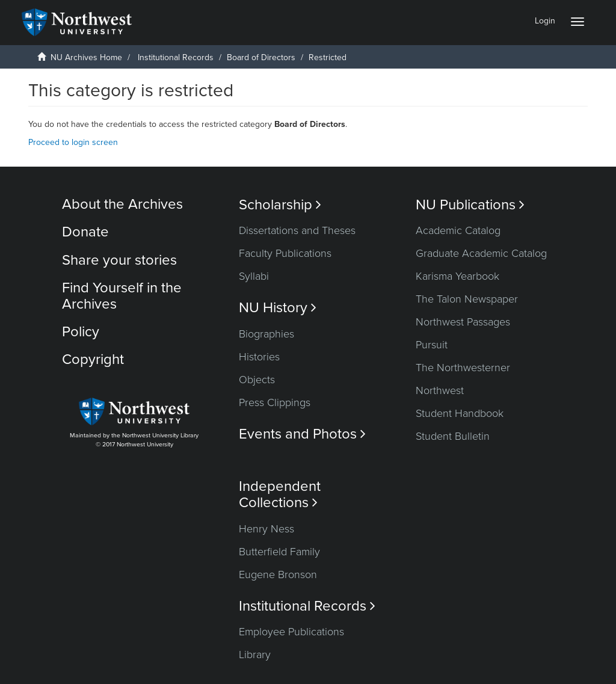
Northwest (440, 390)
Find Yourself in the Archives (122, 296)
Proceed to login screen (73, 142)
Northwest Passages (463, 322)
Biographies (266, 334)
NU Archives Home (86, 57)
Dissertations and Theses (297, 230)
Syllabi (254, 276)
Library (255, 655)
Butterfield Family (279, 552)
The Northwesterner (463, 368)
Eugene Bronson (278, 575)
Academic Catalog (458, 230)
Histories (259, 357)
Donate (85, 232)
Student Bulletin (453, 436)
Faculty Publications (285, 253)
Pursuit (432, 345)
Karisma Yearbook (457, 276)
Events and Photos (302, 434)
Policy (81, 332)
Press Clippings (275, 402)
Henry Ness (266, 529)
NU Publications (470, 205)
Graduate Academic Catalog (481, 253)
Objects (257, 380)
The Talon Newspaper (467, 299)
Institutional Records (176, 57)
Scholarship (280, 205)
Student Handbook (460, 413)
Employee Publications (291, 632)
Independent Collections (280, 495)
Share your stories (119, 260)
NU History (278, 308)
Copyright (93, 359)
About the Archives (122, 204)
